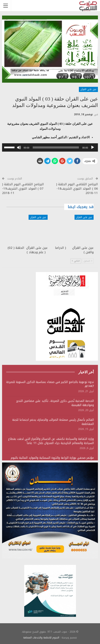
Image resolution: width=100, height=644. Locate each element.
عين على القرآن (88, 89)
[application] (50, 147)
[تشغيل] (93, 147)
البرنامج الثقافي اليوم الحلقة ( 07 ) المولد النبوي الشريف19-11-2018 (23, 189)
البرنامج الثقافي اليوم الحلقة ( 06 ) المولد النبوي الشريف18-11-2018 (77, 189)
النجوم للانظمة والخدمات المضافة (41, 638)
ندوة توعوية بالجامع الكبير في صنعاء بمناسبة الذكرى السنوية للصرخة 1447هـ (50, 384)
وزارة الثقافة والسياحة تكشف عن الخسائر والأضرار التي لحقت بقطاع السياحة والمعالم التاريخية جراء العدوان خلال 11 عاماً (51, 441)
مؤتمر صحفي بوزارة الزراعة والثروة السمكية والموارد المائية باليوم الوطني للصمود (52, 460)
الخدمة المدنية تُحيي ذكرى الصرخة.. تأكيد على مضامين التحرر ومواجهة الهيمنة (55, 403)
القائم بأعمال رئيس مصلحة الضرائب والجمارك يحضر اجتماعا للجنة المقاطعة (53, 422)
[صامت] (19, 147)
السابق (88, 261)
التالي (76, 261)
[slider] (56, 147)
